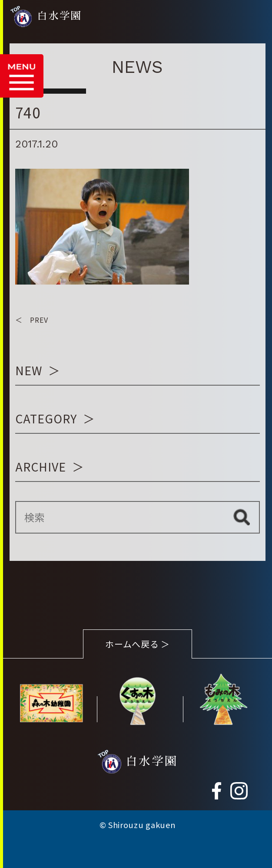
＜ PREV (32, 320)
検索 (242, 518)
